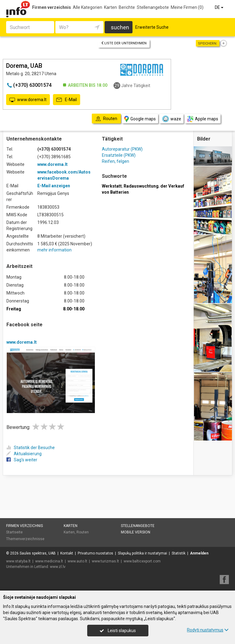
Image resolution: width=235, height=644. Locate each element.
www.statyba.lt (18, 561)
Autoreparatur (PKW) (122, 149)
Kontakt (67, 553)
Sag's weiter (22, 460)
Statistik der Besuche (31, 448)
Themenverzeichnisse (25, 539)
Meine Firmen (187, 7)
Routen (83, 532)
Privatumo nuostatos (95, 553)
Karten (110, 7)
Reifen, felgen (116, 161)
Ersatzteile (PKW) (119, 155)
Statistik (179, 553)
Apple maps (203, 119)
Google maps (140, 119)
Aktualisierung (24, 454)
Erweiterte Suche (152, 27)
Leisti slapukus (118, 631)
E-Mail (67, 100)
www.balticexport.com (142, 561)
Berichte (127, 7)
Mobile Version (136, 532)
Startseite (14, 532)
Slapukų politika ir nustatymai (142, 553)
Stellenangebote (153, 7)
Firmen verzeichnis (52, 7)
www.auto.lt (77, 561)
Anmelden (199, 553)
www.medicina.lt (49, 561)
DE (220, 7)
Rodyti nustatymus (208, 630)
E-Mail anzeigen (54, 186)
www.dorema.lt (28, 100)
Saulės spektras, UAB (38, 553)
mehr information (54, 250)
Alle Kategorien (88, 7)
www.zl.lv (58, 567)
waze (171, 119)
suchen (120, 27)
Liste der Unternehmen (124, 43)
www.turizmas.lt (105, 561)
